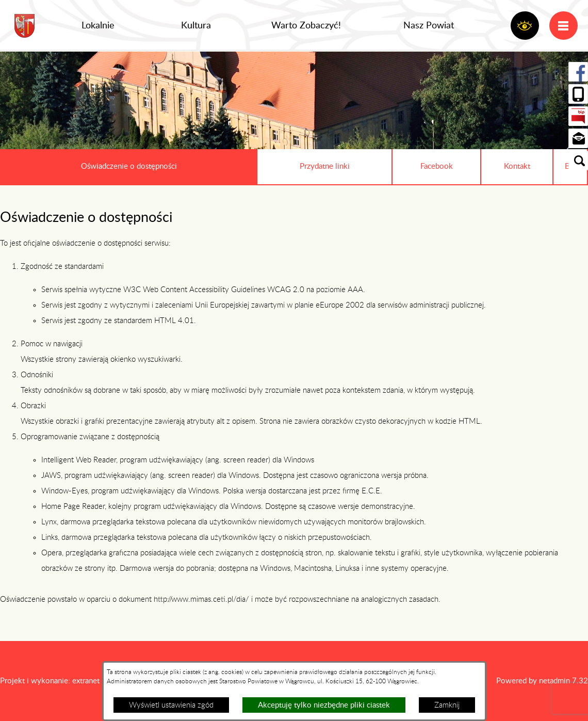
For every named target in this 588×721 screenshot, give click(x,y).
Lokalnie (98, 26)
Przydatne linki (325, 166)
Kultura (196, 26)
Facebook (437, 166)
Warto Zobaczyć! (306, 26)
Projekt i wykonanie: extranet (50, 681)
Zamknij (447, 705)
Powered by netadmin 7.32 (542, 681)
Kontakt (517, 166)
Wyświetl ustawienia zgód (171, 705)
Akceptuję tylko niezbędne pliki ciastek (324, 705)
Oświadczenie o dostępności (129, 166)
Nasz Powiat (429, 26)
